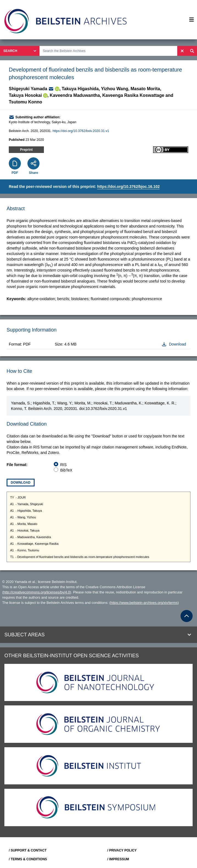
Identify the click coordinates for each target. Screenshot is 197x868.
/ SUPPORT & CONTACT (28, 850)
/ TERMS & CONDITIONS (28, 859)
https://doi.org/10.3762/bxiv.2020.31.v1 (81, 131)
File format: (17, 465)
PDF (15, 173)
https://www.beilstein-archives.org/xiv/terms (144, 603)
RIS (64, 465)
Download (21, 483)
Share (33, 173)
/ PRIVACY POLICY (122, 850)
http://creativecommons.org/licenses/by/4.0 (37, 592)
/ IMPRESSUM (118, 859)
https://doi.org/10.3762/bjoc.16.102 (128, 187)
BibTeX (66, 470)
